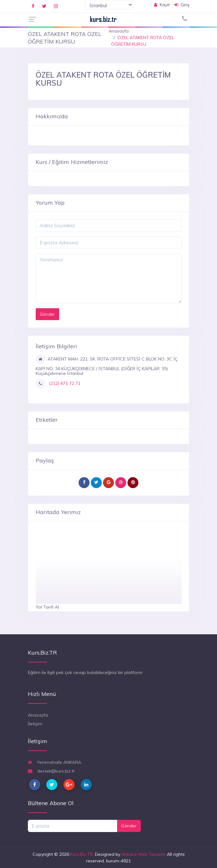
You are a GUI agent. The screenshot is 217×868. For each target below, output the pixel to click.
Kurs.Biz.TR (82, 854)
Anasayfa (119, 31)
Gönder (129, 826)
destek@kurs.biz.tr (51, 771)
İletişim (35, 724)
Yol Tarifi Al (47, 607)
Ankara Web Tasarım (144, 854)
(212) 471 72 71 (64, 383)
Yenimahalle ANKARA (54, 762)
